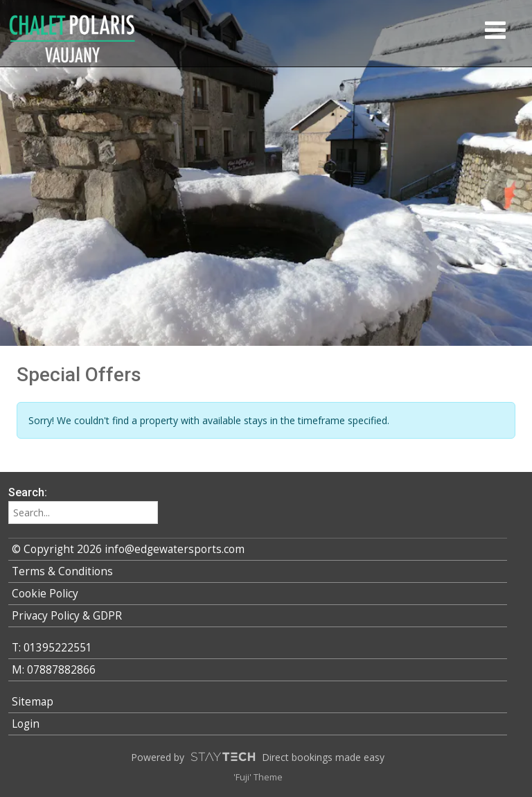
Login (26, 724)
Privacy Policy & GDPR (67, 616)
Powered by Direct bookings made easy (258, 757)
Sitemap (33, 702)
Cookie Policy (45, 594)
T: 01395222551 (52, 648)
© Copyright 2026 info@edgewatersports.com (128, 549)
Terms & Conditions (62, 571)
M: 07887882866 (54, 670)
